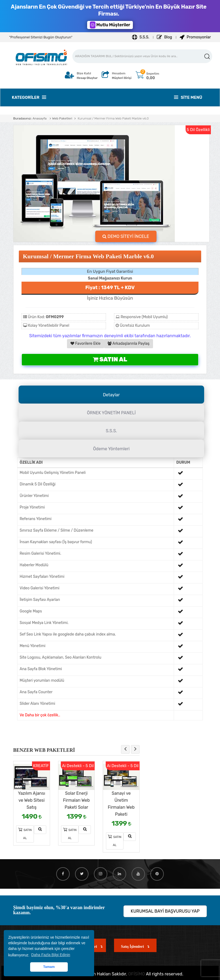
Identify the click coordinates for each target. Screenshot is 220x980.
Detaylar (111, 395)
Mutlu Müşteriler (110, 25)
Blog (164, 37)
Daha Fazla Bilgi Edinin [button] (51, 955)
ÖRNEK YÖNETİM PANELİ (111, 413)
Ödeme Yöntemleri (111, 449)
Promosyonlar (195, 37)
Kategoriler (29, 97)
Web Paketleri (62, 118)
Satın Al (110, 359)
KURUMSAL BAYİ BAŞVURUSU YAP (165, 911)
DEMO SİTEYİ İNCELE (126, 236)
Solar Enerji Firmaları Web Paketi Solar (76, 800)
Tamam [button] (49, 967)
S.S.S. (141, 37)
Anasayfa (40, 118)
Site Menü (188, 97)
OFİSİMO (137, 974)
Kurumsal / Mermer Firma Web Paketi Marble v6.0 (113, 118)
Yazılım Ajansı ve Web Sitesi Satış (32, 800)
